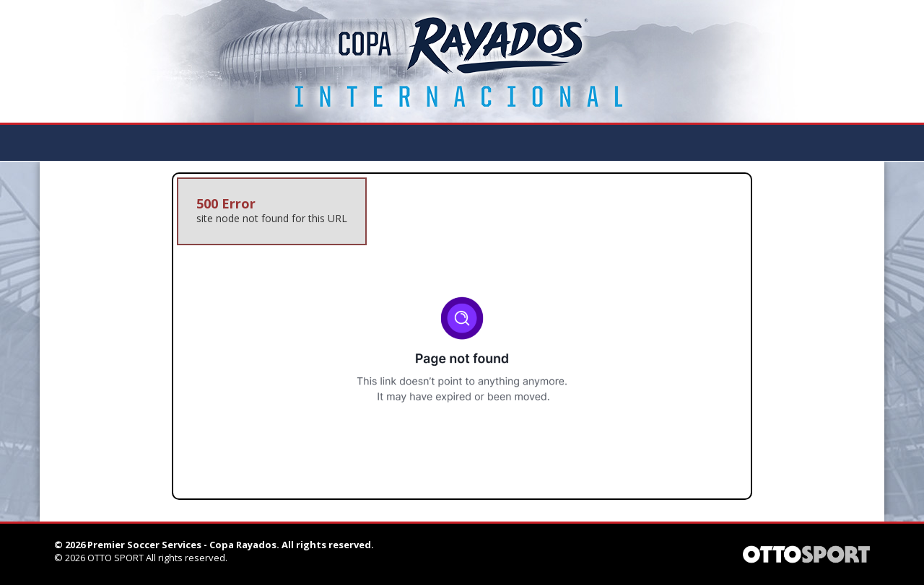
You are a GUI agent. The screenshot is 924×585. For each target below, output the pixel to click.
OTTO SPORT (115, 558)
